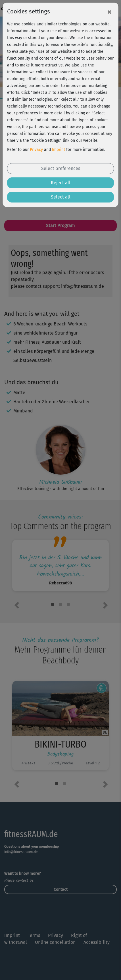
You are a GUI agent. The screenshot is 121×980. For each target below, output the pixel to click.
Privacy (36, 150)
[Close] (109, 12)
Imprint (59, 150)
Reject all (61, 183)
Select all (61, 197)
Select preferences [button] (61, 168)
